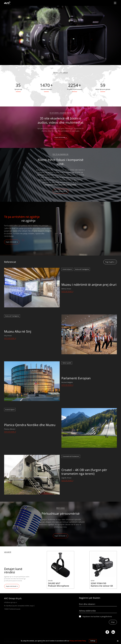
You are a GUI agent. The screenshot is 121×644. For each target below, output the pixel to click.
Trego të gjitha (109, 262)
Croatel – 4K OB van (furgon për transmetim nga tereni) (84, 472)
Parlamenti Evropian (76, 378)
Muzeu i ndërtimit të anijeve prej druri (89, 285)
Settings (93, 641)
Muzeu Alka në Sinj (18, 331)
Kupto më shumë (60, 137)
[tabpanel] (60, 35)
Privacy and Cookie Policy (78, 641)
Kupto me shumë (67, 291)
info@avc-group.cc (11, 602)
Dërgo (113, 622)
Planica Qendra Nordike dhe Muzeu (30, 425)
